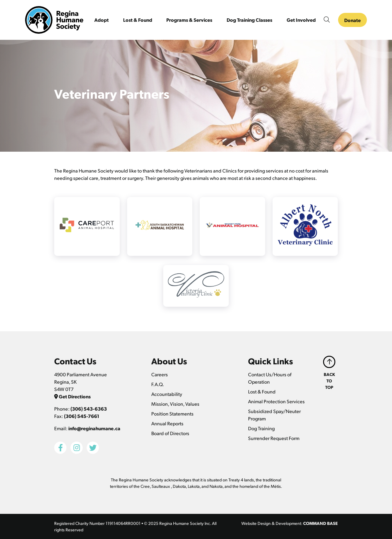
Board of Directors (170, 433)
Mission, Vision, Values (175, 404)
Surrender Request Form (274, 438)
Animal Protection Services (276, 401)
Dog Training (261, 428)
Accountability (167, 394)
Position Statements (172, 414)
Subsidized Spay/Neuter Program (274, 415)
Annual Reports (167, 423)
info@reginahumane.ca (94, 428)
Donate (352, 20)
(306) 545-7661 (82, 416)
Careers (160, 374)
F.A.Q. (158, 384)
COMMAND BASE (320, 523)
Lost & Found (262, 391)
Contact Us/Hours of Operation (270, 378)
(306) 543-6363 (89, 409)
